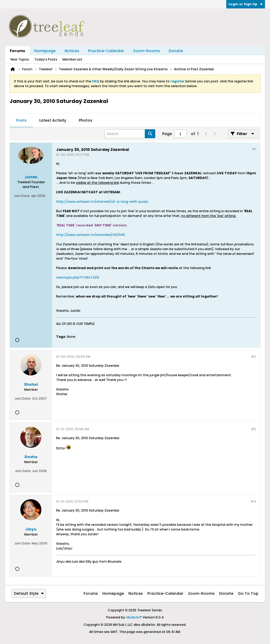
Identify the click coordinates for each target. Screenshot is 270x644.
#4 (253, 501)
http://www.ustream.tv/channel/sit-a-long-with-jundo (102, 202)
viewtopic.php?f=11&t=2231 (78, 277)
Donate (176, 51)
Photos (86, 120)
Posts (21, 120)
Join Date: (22, 196)
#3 (254, 429)
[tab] (21, 121)
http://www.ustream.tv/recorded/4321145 (91, 235)
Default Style (29, 593)
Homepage (45, 51)
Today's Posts (46, 59)
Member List (72, 59)
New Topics (20, 59)
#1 (254, 149)
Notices (72, 51)
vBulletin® (134, 617)
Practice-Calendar (106, 51)
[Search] (130, 134)
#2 (254, 357)
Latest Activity (53, 120)
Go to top (248, 593)
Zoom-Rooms (146, 51)
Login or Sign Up (246, 4)
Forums (17, 51)
